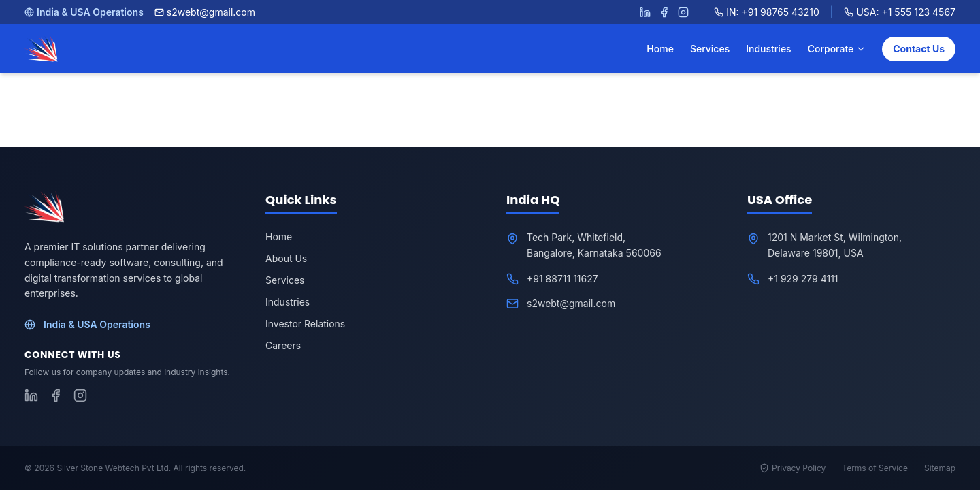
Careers (283, 345)
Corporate (837, 49)
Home (660, 49)
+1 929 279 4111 (803, 279)
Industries (768, 49)
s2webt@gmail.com (205, 12)
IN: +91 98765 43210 (767, 12)
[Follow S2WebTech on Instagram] (683, 12)
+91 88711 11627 (562, 279)
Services (710, 49)
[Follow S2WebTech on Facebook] (664, 12)
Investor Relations (305, 324)
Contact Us (919, 49)
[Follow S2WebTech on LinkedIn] (645, 12)
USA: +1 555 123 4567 (900, 12)
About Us (286, 258)
